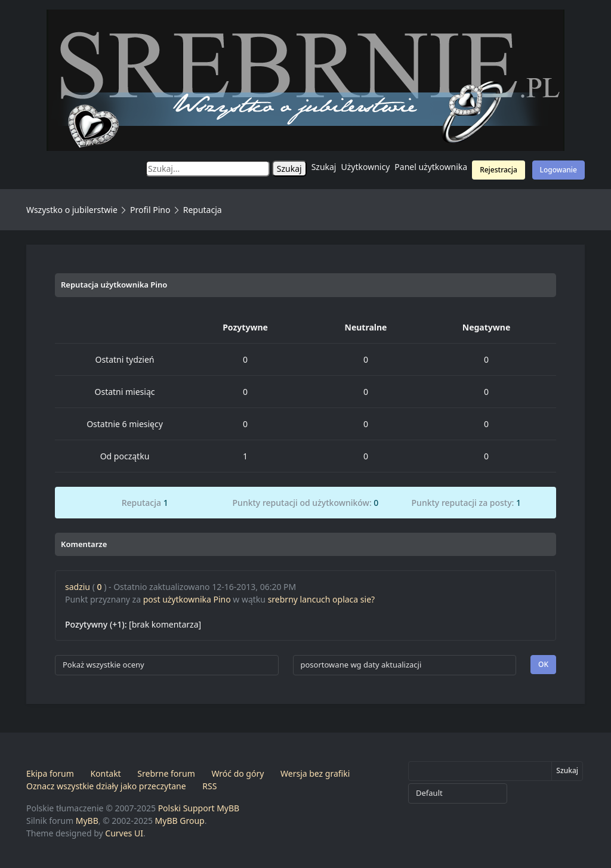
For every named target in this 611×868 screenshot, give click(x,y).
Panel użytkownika (431, 167)
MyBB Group (180, 821)
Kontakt (105, 773)
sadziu (78, 587)
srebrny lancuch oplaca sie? (321, 599)
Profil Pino (150, 210)
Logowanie (558, 170)
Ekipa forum (50, 773)
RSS (209, 786)
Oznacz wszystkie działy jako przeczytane (106, 786)
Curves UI (124, 833)
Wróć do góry (237, 773)
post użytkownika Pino (187, 599)
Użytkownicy (366, 167)
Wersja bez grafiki (315, 773)
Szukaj (324, 167)
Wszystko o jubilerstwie (72, 210)
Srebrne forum (166, 773)
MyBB (87, 821)
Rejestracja (499, 170)
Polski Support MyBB (199, 808)
